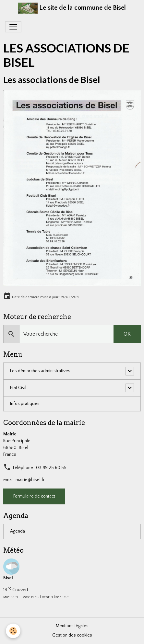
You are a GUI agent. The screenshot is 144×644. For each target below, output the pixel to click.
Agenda (18, 531)
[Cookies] (13, 631)
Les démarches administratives (40, 371)
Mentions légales (72, 626)
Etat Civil (18, 388)
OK (127, 334)
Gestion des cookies (72, 635)
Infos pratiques (25, 404)
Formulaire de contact (34, 496)
